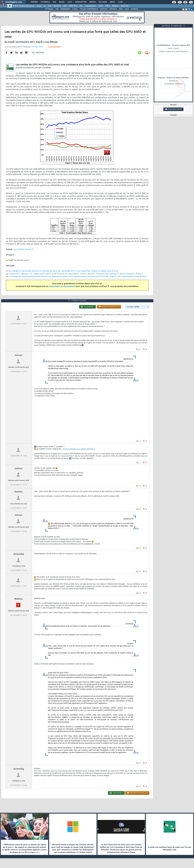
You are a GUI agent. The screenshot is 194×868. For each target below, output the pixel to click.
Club (120, 2)
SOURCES (104, 9)
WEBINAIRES (65, 9)
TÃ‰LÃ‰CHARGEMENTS (89, 9)
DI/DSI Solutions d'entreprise (24, 6)
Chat (70, 2)
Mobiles (115, 6)
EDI (81, 6)
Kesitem (19, 492)
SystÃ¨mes (125, 6)
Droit (112, 2)
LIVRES (75, 9)
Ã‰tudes (103, 2)
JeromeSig (19, 554)
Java (65, 6)
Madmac (19, 599)
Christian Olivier (37, 47)
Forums (34, 2)
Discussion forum (173, 109)
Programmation (90, 6)
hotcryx (19, 355)
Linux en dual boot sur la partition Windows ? (79, 449)
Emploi (92, 2)
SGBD (101, 6)
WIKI (121, 9)
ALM (50, 6)
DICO (127, 9)
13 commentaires (54, 47)
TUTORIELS (49, 9)
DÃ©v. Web (73, 6)
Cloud (39, 6)
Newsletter (81, 2)
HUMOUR (134, 9)
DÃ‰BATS (113, 9)
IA (45, 6)
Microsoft (57, 6)
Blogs (62, 2)
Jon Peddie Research (24, 250)
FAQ (54, 2)
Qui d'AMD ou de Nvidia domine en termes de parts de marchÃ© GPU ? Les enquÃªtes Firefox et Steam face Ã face (63, 271)
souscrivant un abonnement (62, 287)
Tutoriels (45, 2)
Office (108, 6)
